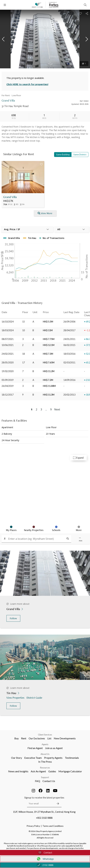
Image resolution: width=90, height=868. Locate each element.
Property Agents (53, 758)
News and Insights (18, 771)
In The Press (45, 762)
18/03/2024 (8, 330)
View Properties (16, 698)
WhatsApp (45, 859)
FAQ (38, 781)
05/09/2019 (8, 380)
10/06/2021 (8, 345)
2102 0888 (45, 865)
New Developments (65, 738)
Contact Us (49, 781)
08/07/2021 (8, 339)
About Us (45, 754)
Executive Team (33, 758)
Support (45, 777)
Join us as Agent (54, 748)
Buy (17, 738)
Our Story (17, 758)
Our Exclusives (37, 738)
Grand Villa (10, 197)
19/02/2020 (8, 371)
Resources (45, 768)
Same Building (63, 155)
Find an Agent (35, 748)
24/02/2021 (8, 354)
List (49, 738)
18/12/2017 (8, 395)
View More (45, 213)
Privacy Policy (33, 826)
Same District (80, 155)
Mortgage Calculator (70, 771)
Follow (13, 618)
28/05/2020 (8, 362)
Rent (24, 738)
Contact (45, 853)
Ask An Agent (38, 771)
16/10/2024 (8, 322)
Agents (45, 744)
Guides (52, 771)
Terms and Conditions (53, 826)
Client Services (45, 735)
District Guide (35, 698)
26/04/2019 (8, 386)
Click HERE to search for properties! (27, 84)
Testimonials (72, 758)
